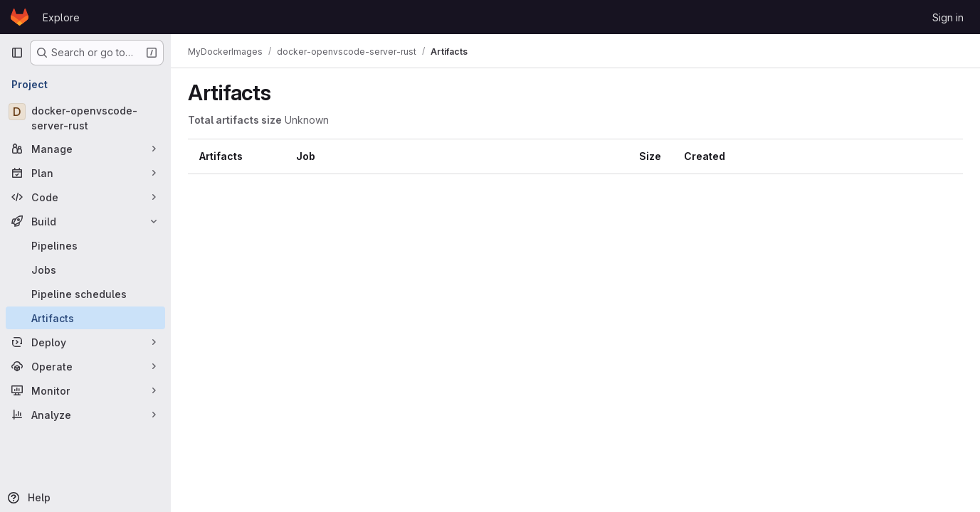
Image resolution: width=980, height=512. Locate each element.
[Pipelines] (85, 245)
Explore (61, 17)
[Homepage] (20, 17)
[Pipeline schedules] (85, 294)
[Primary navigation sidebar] (17, 53)
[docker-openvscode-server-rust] (85, 118)
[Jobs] (85, 270)
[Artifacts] (85, 318)
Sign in (948, 17)
